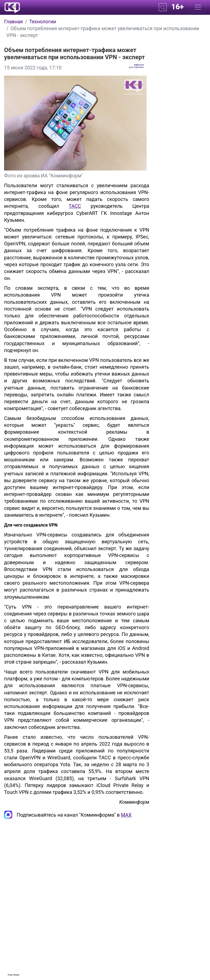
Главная (13, 22)
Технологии (43, 22)
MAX (126, 815)
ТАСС (75, 206)
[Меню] (198, 7)
